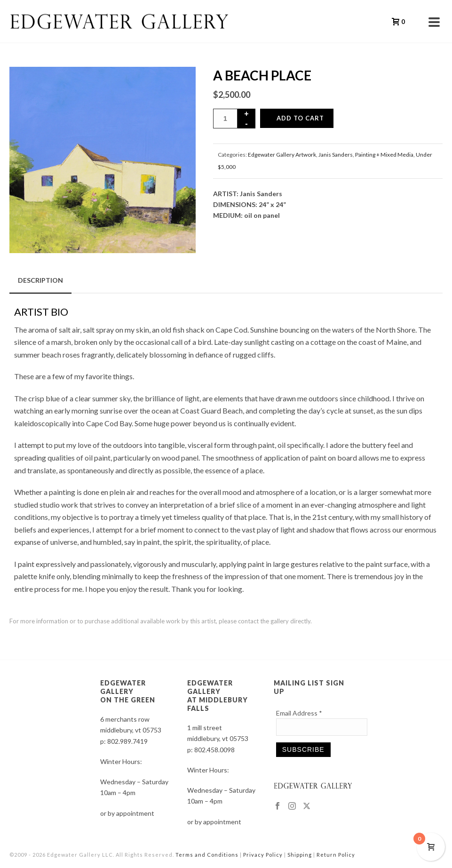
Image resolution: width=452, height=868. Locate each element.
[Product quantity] (225, 119)
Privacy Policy (263, 855)
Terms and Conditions (207, 855)
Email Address (299, 713)
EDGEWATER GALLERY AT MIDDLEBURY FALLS (218, 696)
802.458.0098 (214, 750)
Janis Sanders (336, 155)
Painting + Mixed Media (384, 155)
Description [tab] (40, 280)
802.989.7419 (127, 741)
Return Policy (336, 855)
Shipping (300, 855)
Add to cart (300, 118)
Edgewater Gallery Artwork (282, 155)
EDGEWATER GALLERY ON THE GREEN (128, 691)
